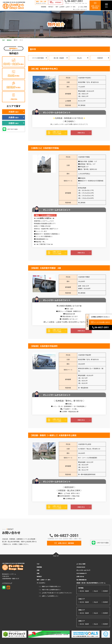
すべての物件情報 (38, 58)
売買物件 (100, 58)
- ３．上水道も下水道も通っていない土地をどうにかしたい (55, 593)
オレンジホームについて (80, 9)
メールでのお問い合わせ (102, 322)
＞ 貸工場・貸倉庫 (84, 591)
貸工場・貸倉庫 (59, 58)
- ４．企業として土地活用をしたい (48, 596)
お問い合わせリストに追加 (57, 133)
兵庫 (38, 573)
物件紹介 (51, 7)
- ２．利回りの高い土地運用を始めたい (50, 590)
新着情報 (44, 7)
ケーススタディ (41, 583)
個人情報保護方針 (82, 580)
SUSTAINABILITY (82, 573)
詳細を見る (81, 133)
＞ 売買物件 (105, 591)
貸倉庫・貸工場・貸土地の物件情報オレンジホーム (91, 583)
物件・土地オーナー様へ (44, 580)
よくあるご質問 (82, 7)
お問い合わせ (80, 576)
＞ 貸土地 (95, 591)
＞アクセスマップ (7, 583)
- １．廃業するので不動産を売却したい (50, 586)
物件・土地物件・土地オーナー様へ (66, 7)
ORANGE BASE (81, 567)
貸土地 (79, 58)
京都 (38, 570)
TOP (38, 564)
